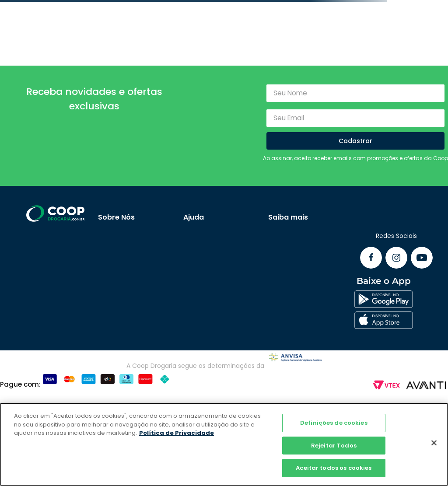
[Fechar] (434, 443)
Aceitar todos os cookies (334, 468)
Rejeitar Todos (334, 446)
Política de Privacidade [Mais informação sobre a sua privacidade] (177, 433)
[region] (224, 444)
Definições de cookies (334, 423)
